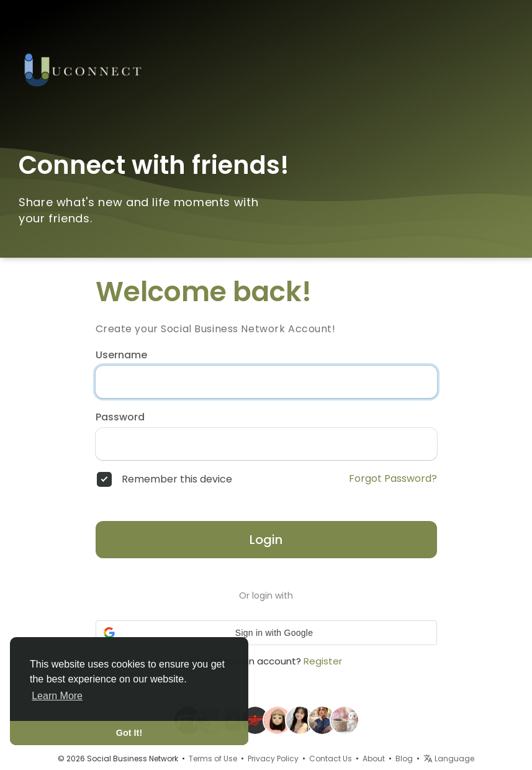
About (374, 759)
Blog (404, 759)
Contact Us (331, 759)
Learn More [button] (57, 696)
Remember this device (177, 479)
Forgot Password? (393, 479)
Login (266, 540)
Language (449, 759)
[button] (266, 633)
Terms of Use (213, 759)
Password (120, 417)
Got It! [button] (129, 733)
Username (121, 355)
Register (323, 661)
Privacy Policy (273, 759)
